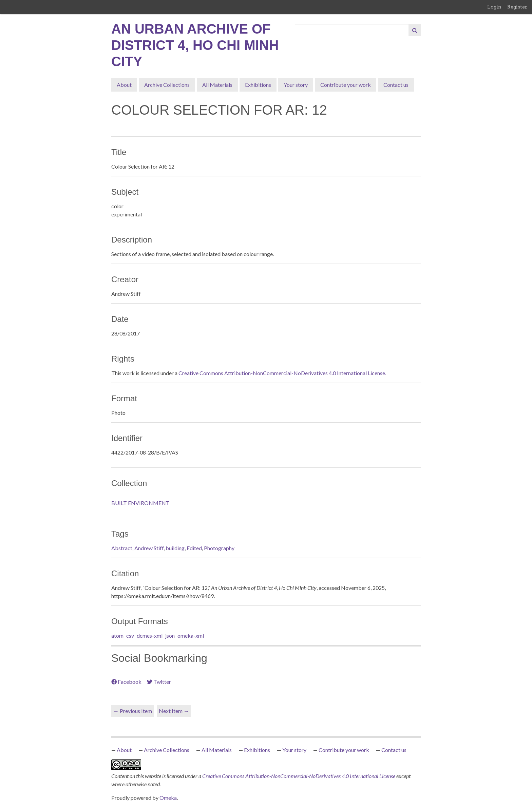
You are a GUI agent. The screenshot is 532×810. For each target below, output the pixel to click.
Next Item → (174, 711)
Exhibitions (258, 85)
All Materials (217, 85)
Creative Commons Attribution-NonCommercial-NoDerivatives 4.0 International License (299, 776)
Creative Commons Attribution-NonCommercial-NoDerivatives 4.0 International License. (282, 373)
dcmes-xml (150, 635)
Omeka (168, 798)
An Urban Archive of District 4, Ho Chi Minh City (195, 45)
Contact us (396, 85)
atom (117, 635)
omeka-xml (191, 635)
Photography (219, 548)
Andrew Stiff (149, 548)
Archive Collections (167, 85)
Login (494, 7)
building (175, 548)
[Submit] (415, 30)
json (170, 635)
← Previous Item (133, 711)
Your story (296, 85)
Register (517, 7)
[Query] (352, 30)
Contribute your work (346, 85)
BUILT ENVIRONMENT (140, 503)
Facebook (126, 682)
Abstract (122, 548)
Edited (194, 548)
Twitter (159, 682)
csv (130, 635)
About (124, 85)
